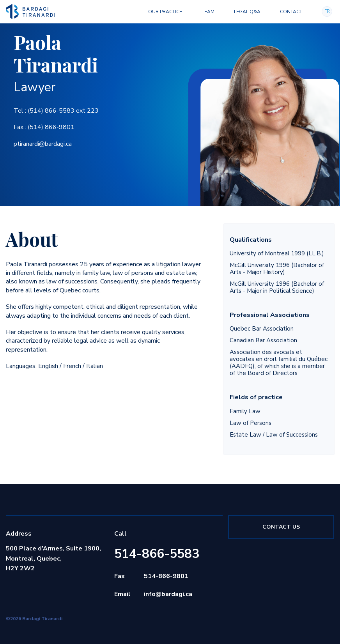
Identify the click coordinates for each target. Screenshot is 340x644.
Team (208, 12)
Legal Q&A (247, 12)
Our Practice (165, 12)
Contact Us (281, 527)
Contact (291, 12)
